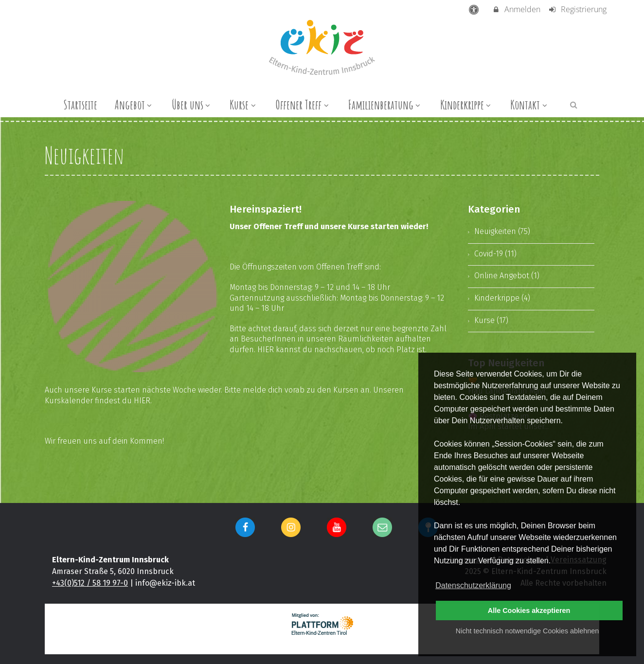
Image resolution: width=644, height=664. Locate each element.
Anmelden (516, 9)
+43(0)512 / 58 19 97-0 (90, 583)
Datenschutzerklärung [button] (473, 585)
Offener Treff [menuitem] (303, 105)
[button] (574, 104)
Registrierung (577, 9)
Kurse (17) (491, 320)
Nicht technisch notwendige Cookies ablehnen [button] (527, 631)
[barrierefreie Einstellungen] (475, 9)
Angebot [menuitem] (134, 105)
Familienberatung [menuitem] (385, 105)
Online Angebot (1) (507, 276)
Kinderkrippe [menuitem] (467, 105)
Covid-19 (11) (495, 254)
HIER (266, 350)
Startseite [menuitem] (80, 105)
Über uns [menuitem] (192, 105)
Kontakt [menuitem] (530, 105)
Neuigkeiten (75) (502, 231)
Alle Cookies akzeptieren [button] (529, 610)
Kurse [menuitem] (244, 105)
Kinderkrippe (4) (502, 298)
